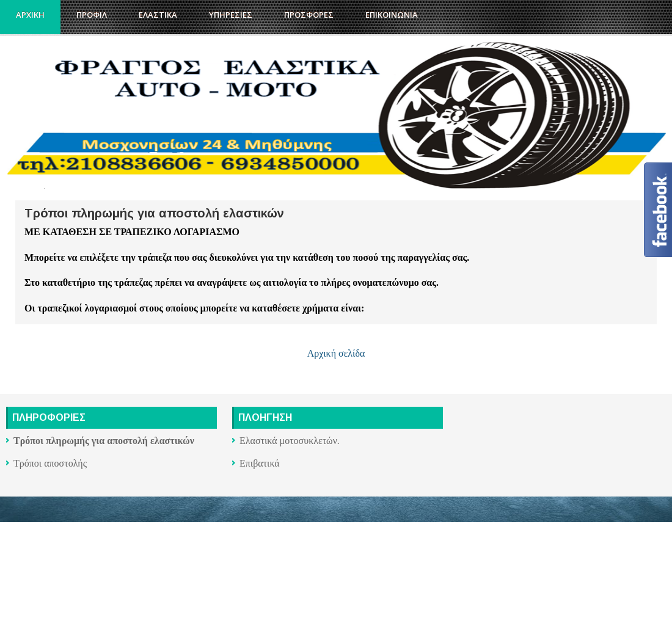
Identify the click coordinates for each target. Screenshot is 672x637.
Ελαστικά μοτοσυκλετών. (290, 441)
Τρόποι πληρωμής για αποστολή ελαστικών (154, 213)
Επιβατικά (260, 463)
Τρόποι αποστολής (50, 463)
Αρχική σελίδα (336, 353)
